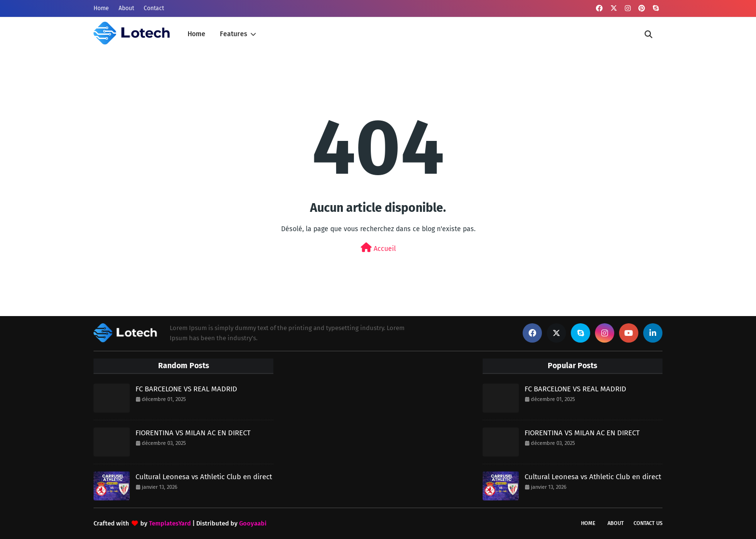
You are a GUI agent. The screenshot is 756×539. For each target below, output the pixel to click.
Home (101, 8)
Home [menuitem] (196, 34)
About (126, 8)
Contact (154, 8)
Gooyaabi (253, 523)
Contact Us (648, 523)
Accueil (378, 248)
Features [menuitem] (234, 34)
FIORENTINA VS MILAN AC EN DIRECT (193, 433)
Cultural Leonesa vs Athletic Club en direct (204, 477)
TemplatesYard (170, 523)
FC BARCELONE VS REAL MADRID (186, 389)
